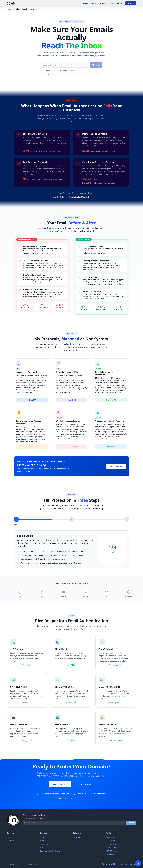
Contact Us (131, 3)
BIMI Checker (111, 848)
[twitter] (107, 864)
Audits (42, 841)
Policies (43, 837)
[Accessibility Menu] (138, 863)
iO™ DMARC (77, 837)
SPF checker (111, 837)
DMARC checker (112, 844)
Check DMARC (111, 403)
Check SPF (32, 403)
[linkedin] (114, 864)
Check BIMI (71, 740)
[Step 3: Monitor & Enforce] (127, 521)
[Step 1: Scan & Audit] (16, 521)
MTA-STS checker (112, 851)
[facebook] (103, 864)
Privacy (120, 864)
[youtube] (111, 864)
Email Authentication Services (50, 851)
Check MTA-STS (116, 740)
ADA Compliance (130, 864)
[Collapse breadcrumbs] (135, 9)
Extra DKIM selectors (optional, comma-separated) (58, 70)
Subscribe (131, 823)
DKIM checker (111, 841)
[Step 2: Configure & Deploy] (72, 521)
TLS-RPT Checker (112, 854)
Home (85, 3)
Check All (96, 65)
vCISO (42, 848)
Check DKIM (71, 403)
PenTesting (44, 844)
